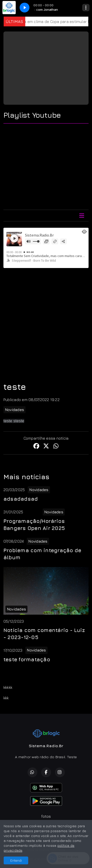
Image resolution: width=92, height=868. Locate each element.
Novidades (14, 410)
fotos (46, 816)
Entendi (16, 860)
